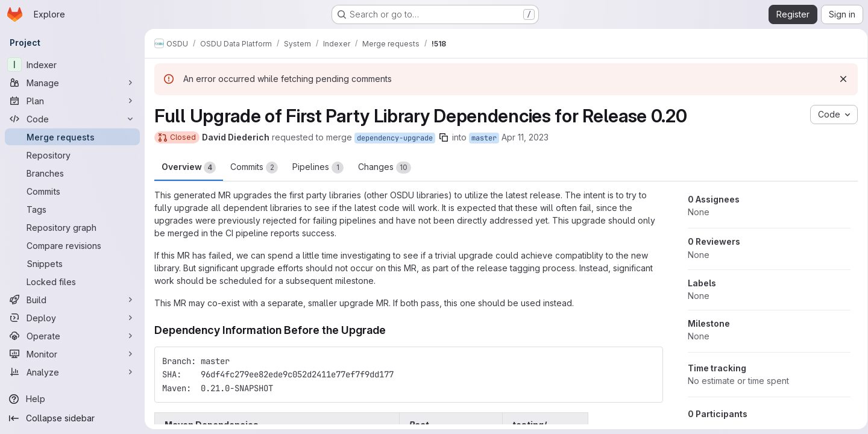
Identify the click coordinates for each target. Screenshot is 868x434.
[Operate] (72, 336)
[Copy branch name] (444, 137)
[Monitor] (72, 354)
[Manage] (72, 83)
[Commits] (72, 191)
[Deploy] (72, 318)
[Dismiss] (839, 79)
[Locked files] (72, 281)
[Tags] (72, 209)
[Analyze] (72, 372)
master (484, 138)
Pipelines (318, 168)
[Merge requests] (72, 137)
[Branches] (72, 173)
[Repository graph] (72, 227)
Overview (189, 168)
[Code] (72, 119)
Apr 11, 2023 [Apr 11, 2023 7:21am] (525, 137)
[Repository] (72, 155)
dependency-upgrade (395, 138)
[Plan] (72, 101)
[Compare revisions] (72, 245)
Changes (385, 168)
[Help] (72, 399)
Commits (254, 168)
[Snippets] (72, 263)
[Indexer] (72, 64)
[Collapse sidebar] (72, 418)
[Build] (72, 300)
